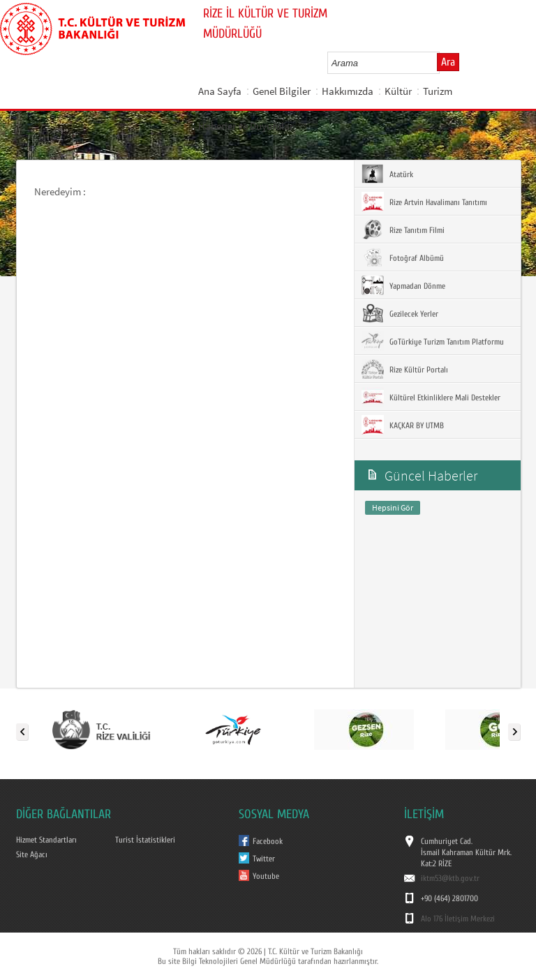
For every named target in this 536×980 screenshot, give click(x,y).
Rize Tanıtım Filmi (403, 229)
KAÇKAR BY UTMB (403, 425)
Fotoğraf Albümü (403, 257)
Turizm (438, 91)
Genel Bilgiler (282, 91)
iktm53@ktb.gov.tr (450, 878)
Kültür (398, 91)
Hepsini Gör (393, 507)
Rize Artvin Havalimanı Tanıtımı (424, 202)
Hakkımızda (348, 91)
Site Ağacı (32, 854)
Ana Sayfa (220, 91)
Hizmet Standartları (46, 840)
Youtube (266, 876)
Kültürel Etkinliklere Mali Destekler (431, 397)
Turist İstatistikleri (145, 840)
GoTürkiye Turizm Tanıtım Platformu (433, 341)
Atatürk (387, 174)
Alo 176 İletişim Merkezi (458, 919)
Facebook (268, 841)
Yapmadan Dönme (403, 285)
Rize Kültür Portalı (405, 369)
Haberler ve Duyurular (246, 126)
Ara (448, 62)
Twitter (264, 859)
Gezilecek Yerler (400, 313)
